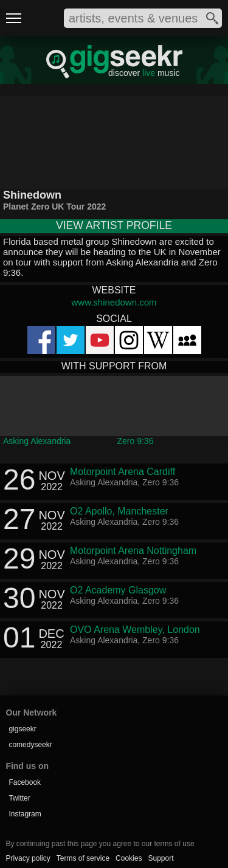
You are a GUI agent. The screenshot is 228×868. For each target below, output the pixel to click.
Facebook (25, 782)
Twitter (19, 798)
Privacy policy (28, 858)
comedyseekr (30, 745)
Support (161, 858)
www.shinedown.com (114, 302)
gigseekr (22, 729)
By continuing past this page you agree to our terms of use (100, 844)
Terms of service (83, 858)
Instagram (25, 814)
